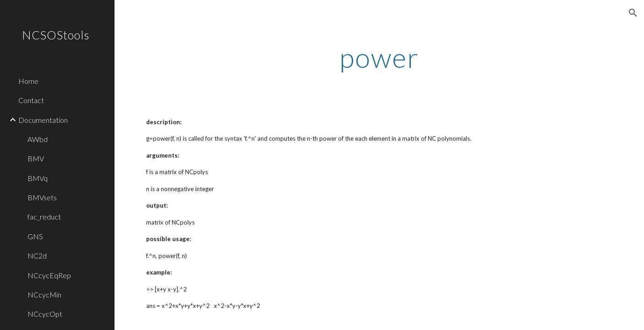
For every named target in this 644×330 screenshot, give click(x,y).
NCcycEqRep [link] (49, 275)
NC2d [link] (37, 256)
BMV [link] (36, 158)
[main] (379, 57)
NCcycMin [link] (44, 294)
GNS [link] (35, 236)
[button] (633, 13)
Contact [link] (31, 100)
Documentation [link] (43, 120)
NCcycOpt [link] (45, 314)
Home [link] (28, 81)
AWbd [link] (38, 139)
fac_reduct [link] (44, 217)
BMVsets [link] (42, 197)
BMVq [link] (38, 178)
